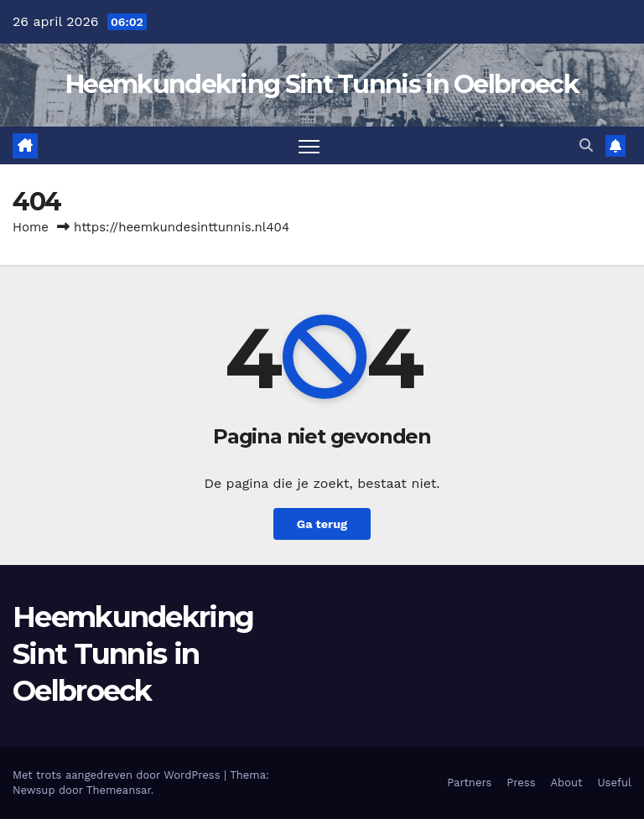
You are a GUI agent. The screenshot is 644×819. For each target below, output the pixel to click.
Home (31, 227)
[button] (586, 145)
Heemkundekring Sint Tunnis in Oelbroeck (322, 84)
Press (521, 783)
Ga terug (322, 524)
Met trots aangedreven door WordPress (118, 775)
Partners (469, 783)
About (567, 783)
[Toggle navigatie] (309, 145)
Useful (615, 783)
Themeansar (119, 790)
